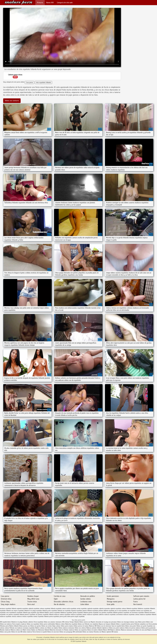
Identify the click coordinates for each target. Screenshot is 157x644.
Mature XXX (106, 630)
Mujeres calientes (115, 630)
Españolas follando (18, 2)
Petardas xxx (98, 632)
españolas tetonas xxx (137, 611)
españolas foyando (70, 611)
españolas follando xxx (58, 611)
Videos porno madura (67, 626)
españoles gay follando (37, 613)
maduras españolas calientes (95, 614)
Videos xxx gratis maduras (117, 628)
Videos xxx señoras (81, 628)
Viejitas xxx (34, 630)
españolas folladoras (137, 608)
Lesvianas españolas (29, 628)
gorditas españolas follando (110, 613)
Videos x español (121, 624)
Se (63, 630)
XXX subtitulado (78, 632)
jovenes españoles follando (46, 614)
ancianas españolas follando (8, 608)
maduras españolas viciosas (8, 616)
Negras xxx (102, 624)
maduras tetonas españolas (25, 616)
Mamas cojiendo (106, 632)
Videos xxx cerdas (47, 626)
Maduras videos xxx (16, 630)
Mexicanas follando (44, 630)
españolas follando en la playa (27, 611)
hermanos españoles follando (141, 613)
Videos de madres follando (95, 630)
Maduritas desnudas (56, 630)
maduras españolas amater (79, 614)
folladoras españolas (66, 613)
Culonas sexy (134, 622)
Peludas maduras (69, 630)
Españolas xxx (151, 626)
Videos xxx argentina (81, 630)
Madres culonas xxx (41, 628)
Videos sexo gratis (131, 626)
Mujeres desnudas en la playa (100, 622)
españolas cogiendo (87, 608)
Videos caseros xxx (85, 622)
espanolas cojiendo (110, 608)
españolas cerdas (76, 608)
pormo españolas (54, 616)
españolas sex (125, 611)
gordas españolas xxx (95, 613)
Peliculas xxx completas (91, 624)
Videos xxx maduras (6, 624)
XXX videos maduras (26, 632)
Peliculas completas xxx (141, 624)
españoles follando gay (23, 613)
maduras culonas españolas (62, 614)
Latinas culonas (5, 628)
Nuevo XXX (50, 3)
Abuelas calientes (28, 622)
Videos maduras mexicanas (67, 628)
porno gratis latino (65, 616)
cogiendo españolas (22, 608)
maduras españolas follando (148, 614)
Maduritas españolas (71, 624)
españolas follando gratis (44, 611)
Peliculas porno (5, 626)
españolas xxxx (4, 613)
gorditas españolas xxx (125, 613)
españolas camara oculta (63, 608)
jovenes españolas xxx (31, 614)
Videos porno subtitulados (47, 624)
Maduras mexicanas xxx (128, 630)
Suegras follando (111, 624)
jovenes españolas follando (16, 614)
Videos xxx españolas (33, 624)
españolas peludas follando (100, 611)
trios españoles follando (43, 83)
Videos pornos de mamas (81, 626)
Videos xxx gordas (36, 626)
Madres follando (14, 626)
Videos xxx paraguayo (66, 632)
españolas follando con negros (9, 611)
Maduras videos (60, 624)
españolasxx (13, 613)
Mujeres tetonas (152, 630)
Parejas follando (74, 622)
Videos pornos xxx (24, 626)
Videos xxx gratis (141, 626)
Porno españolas (39, 622)
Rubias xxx (81, 624)
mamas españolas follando (41, 616)
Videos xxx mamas (88, 632)
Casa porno (29, 83)
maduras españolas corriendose (114, 614)
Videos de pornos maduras (133, 628)
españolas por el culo (115, 611)
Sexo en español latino (118, 626)
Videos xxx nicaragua (123, 622)
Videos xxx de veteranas (104, 626)
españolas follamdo (149, 608)
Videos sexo (149, 622)
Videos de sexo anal (141, 630)
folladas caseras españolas (52, 613)
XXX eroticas (66, 622)
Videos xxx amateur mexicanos (53, 622)
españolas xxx (148, 611)
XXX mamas (115, 632)
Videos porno (142, 622)
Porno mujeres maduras (19, 624)
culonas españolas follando (48, 608)
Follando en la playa (17, 622)
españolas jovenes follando (84, 611)
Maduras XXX (93, 626)
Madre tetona (27, 630)
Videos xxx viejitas (53, 628)
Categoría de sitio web (65, 3)
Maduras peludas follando (94, 628)
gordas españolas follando (80, 613)
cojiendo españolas (34, 608)
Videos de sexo (16, 632)
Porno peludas (153, 624)
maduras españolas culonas (131, 614)
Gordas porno (130, 624)
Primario (40, 3)
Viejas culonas (56, 626)
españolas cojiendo (98, 608)
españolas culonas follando (123, 608)
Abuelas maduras (5, 630)
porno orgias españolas (78, 616)
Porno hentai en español (40, 632)
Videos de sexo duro (53, 632)
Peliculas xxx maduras (16, 628)
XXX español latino (6, 622)
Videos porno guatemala (148, 628)
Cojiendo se (105, 628)
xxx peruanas (113, 622)
